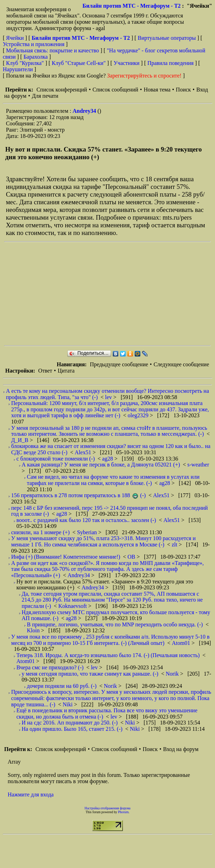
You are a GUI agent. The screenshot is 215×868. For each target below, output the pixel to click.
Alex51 (84, 452)
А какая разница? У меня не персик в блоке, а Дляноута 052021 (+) (101, 465)
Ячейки (16, 38)
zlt (175, 545)
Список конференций (62, 90)
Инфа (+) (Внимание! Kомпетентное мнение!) (66, 557)
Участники (127, 63)
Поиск (183, 90)
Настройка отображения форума (107, 808)
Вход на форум (181, 749)
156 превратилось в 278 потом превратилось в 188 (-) (79, 495)
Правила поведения (170, 63)
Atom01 (181, 643)
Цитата (66, 371)
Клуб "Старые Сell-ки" (79, 63)
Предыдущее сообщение (119, 364)
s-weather (198, 465)
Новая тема (157, 90)
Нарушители (18, 69)
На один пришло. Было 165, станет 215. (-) (72, 729)
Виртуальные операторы (167, 38)
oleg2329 (139, 415)
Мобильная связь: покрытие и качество (52, 50)
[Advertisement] (102, 294)
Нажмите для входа (31, 795)
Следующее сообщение (181, 364)
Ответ (45, 371)
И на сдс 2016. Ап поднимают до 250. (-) (70, 723)
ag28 (108, 459)
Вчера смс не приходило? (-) (50, 667)
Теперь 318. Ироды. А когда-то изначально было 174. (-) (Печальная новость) (108, 655)
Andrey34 (85, 111)
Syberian (88, 532)
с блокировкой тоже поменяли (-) (56, 459)
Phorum (123, 812)
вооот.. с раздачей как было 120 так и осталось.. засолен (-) (86, 520)
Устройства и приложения (34, 44)
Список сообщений (115, 90)
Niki (68, 704)
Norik (173, 674)
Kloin (34, 630)
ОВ (132, 557)
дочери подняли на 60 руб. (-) (62, 686)
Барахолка (35, 57)
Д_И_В (20, 440)
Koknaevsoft (73, 606)
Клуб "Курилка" (25, 63)
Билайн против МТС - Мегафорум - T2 (131, 6)
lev (109, 397)
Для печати (45, 96)
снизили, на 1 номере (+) (40, 532)
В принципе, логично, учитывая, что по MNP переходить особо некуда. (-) (115, 624)
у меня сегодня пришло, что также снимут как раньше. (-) (90, 674)
